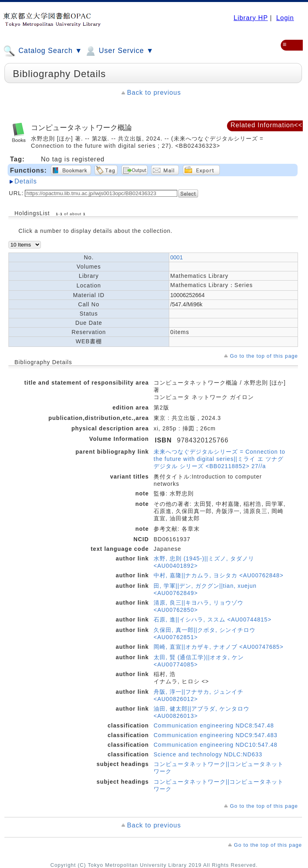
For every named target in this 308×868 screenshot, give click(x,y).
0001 (177, 257)
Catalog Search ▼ (43, 51)
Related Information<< (266, 125)
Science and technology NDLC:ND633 (208, 754)
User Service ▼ (119, 51)
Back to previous (154, 93)
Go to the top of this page (264, 356)
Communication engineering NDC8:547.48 (214, 725)
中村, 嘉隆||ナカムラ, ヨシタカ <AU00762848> (219, 575)
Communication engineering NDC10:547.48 (216, 745)
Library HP (250, 18)
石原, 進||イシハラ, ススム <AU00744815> (213, 619)
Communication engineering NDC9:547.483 (216, 735)
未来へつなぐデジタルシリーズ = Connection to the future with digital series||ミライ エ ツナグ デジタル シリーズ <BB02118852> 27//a (219, 459)
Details (26, 181)
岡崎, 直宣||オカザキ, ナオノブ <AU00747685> (219, 647)
